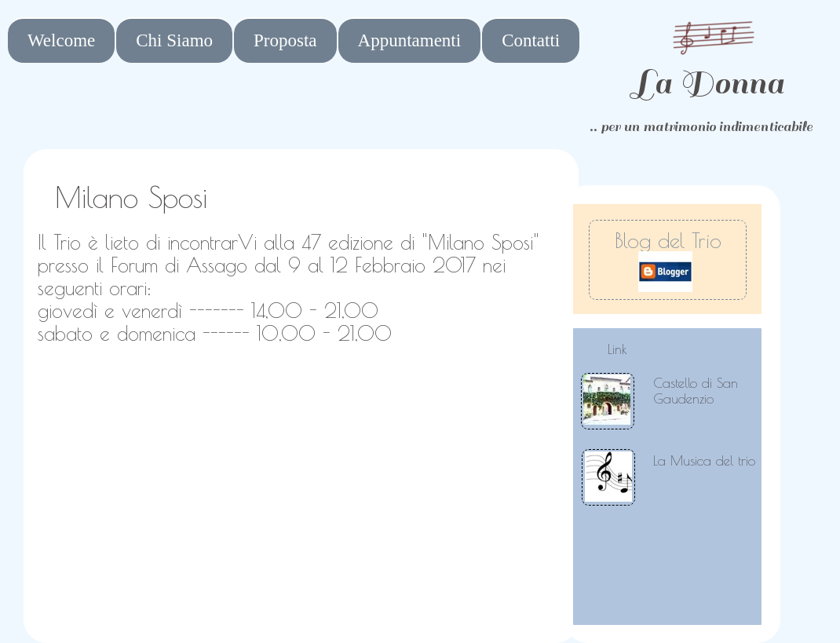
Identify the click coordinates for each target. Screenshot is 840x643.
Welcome (61, 40)
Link (617, 349)
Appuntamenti (410, 40)
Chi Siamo (174, 40)
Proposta (285, 40)
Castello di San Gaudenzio (696, 391)
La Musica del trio (704, 461)
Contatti (531, 40)
